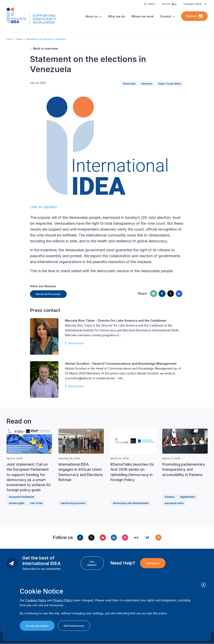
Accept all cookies (37, 626)
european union (174, 503)
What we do (116, 16)
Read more (76, 343)
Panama (169, 497)
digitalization (188, 497)
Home (9, 39)
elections (147, 84)
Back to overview (45, 48)
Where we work (142, 16)
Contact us (153, 563)
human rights (17, 503)
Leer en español (43, 207)
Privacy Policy (63, 600)
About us (92, 16)
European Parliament (21, 497)
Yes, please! (92, 563)
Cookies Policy (36, 600)
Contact (166, 16)
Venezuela (129, 84)
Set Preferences (74, 626)
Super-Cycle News (169, 84)
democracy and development (131, 503)
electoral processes (73, 503)
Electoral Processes (48, 294)
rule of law (36, 503)
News (19, 39)
